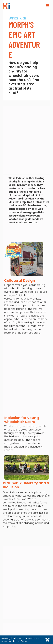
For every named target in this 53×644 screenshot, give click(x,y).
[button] (47, 6)
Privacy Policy (20, 641)
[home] (6, 6)
